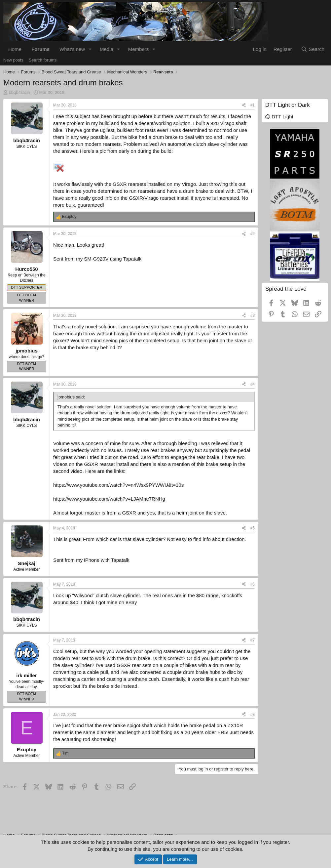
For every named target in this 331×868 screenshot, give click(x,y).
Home (15, 49)
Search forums (43, 60)
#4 (253, 384)
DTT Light (279, 117)
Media (107, 49)
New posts (13, 60)
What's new (72, 49)
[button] (90, 49)
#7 (253, 640)
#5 (253, 528)
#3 (253, 315)
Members (139, 49)
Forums (40, 49)
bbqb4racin (19, 92)
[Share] (244, 105)
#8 (253, 715)
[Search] (313, 49)
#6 (253, 584)
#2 (253, 234)
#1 (253, 105)
